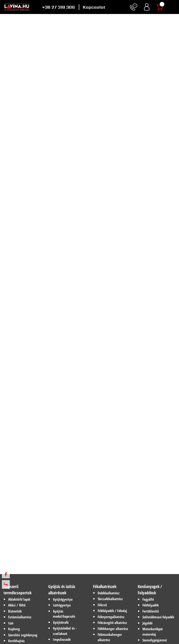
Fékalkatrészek (105, 586)
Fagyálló (148, 599)
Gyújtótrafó (61, 622)
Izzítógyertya (62, 605)
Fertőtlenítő (151, 611)
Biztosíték (15, 611)
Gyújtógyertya (63, 599)
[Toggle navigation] (173, 7)
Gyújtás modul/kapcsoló (64, 614)
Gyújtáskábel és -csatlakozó (65, 631)
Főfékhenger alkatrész (113, 629)
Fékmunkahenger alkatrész (110, 637)
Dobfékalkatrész (108, 593)
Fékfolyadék (151, 605)
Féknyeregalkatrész (111, 617)
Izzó (11, 623)
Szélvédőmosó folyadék (158, 617)
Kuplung (14, 629)
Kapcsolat (94, 7)
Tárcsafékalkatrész (110, 599)
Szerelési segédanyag (23, 635)
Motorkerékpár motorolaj (153, 632)
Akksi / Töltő (17, 605)
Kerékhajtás (16, 641)
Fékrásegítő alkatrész (112, 623)
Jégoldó (147, 623)
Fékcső (102, 605)
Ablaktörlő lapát (19, 599)
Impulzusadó (62, 639)
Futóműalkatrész (20, 617)
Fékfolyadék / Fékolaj (112, 611)
